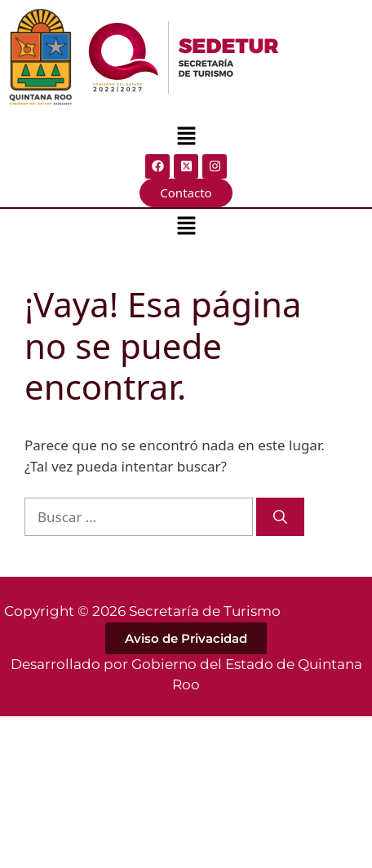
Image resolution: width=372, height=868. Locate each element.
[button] (186, 137)
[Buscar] (280, 517)
